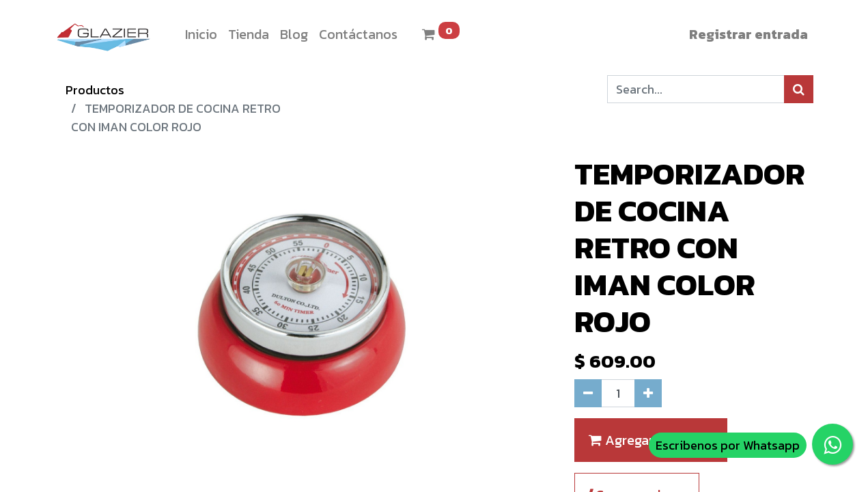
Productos (95, 90)
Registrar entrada (748, 34)
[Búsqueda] (799, 89)
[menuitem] (201, 34)
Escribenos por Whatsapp (728, 445)
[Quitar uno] (588, 393)
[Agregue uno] (648, 393)
